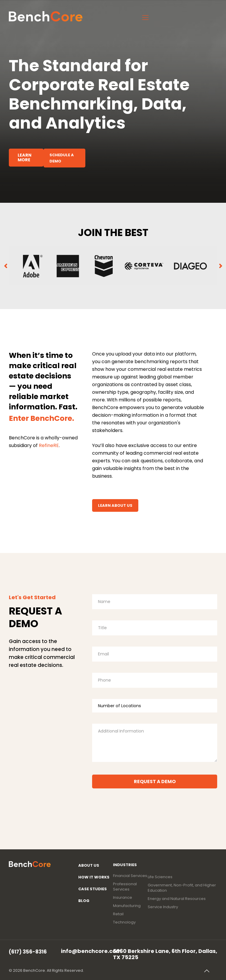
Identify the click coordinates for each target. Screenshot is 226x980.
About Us (89, 865)
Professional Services (125, 887)
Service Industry (163, 907)
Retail (118, 914)
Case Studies (93, 889)
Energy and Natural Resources (177, 899)
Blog (84, 901)
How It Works (94, 877)
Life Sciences (160, 877)
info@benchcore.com (91, 951)
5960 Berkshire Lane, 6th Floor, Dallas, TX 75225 (165, 954)
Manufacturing (127, 906)
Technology (124, 922)
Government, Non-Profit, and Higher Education (182, 888)
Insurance (123, 898)
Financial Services (130, 876)
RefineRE (49, 445)
